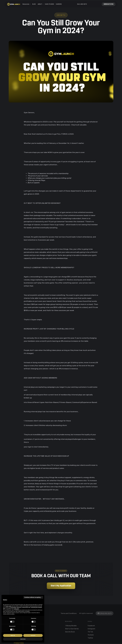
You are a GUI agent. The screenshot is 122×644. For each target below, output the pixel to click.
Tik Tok (90, 632)
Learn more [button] (23, 639)
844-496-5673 (82, 4)
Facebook (91, 626)
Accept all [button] (33, 635)
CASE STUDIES (49, 4)
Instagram (91, 629)
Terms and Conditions (69, 613)
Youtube (91, 635)
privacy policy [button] (8, 606)
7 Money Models (71, 626)
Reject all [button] (13, 635)
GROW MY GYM (109, 4)
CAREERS (59, 4)
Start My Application (61, 586)
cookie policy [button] (16, 609)
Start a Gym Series (72, 629)
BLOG (34, 4)
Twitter (90, 638)
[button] (26, 4)
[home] (14, 4)
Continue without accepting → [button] (33, 597)
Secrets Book (70, 632)
